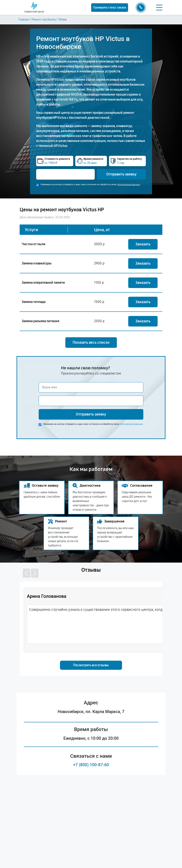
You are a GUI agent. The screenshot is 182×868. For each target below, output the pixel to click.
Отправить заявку (121, 174)
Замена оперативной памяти (43, 283)
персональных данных (129, 184)
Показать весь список (91, 342)
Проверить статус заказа (110, 8)
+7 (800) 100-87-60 (91, 765)
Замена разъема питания (41, 321)
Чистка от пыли (34, 244)
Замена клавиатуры (37, 263)
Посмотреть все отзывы (91, 665)
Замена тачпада (34, 302)
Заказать (143, 244)
